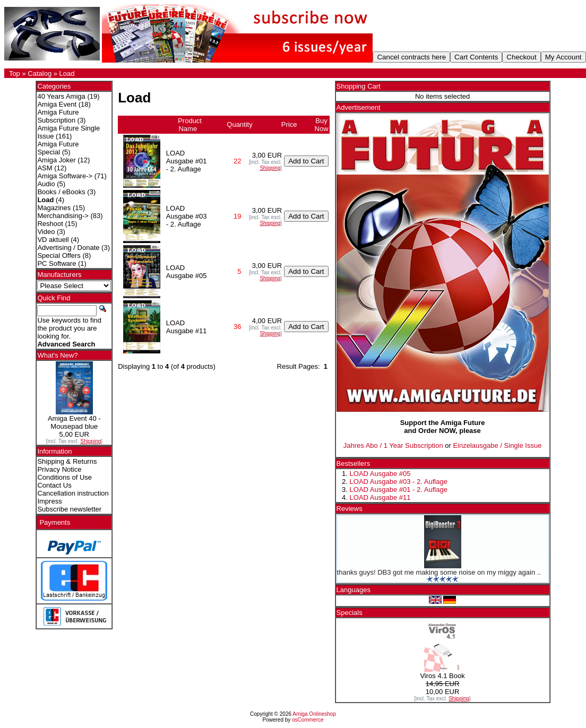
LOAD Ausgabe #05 (380, 474)
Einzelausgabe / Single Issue (497, 445)
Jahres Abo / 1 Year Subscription (393, 445)
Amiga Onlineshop (314, 714)
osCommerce (308, 720)
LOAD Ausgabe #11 (380, 497)
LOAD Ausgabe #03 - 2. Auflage (399, 482)
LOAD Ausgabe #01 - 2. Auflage (399, 489)
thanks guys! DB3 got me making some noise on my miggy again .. (439, 572)
